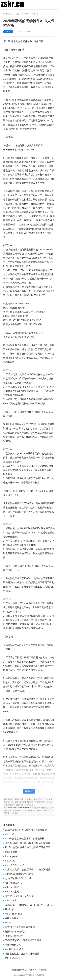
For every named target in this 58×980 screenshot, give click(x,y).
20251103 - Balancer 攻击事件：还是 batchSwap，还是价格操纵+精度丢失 (29, 905)
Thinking (9, 909)
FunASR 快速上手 (14, 936)
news (27, 14)
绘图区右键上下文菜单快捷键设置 (22, 954)
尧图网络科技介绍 (19, 970)
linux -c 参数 (11, 852)
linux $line (10, 861)
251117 (9, 923)
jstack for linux (12, 900)
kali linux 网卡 (12, 887)
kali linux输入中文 (14, 883)
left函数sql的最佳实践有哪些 (19, 874)
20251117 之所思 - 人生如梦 (19, 896)
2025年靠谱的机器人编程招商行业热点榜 (26, 830)
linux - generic (12, 856)
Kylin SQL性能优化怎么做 (18, 878)
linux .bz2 (10, 834)
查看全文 (29, 791)
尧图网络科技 (31, 975)
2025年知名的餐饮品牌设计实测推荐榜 (25, 839)
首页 (18, 14)
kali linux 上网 (12, 892)
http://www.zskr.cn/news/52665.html (18, 808)
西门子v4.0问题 (13, 958)
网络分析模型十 (13, 918)
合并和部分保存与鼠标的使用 (20, 927)
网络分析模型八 (13, 945)
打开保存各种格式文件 (16, 932)
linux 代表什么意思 (14, 865)
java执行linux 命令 (14, 949)
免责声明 (43, 970)
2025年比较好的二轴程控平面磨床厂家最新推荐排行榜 (29, 843)
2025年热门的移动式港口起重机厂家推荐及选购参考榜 (29, 848)
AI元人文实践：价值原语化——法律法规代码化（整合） (29, 870)
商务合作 (33, 970)
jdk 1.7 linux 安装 (14, 914)
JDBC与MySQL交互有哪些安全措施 (23, 940)
